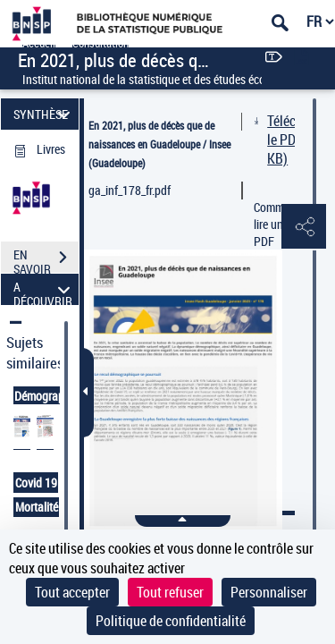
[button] (304, 227)
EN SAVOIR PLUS (46, 259)
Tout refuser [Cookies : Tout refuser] (170, 592)
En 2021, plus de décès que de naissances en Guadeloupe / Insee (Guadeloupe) (159, 144)
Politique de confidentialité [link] (171, 621)
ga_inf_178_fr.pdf (130, 190)
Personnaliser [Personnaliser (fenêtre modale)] (269, 592)
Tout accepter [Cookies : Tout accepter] (72, 592)
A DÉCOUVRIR (44, 289)
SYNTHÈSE (44, 114)
